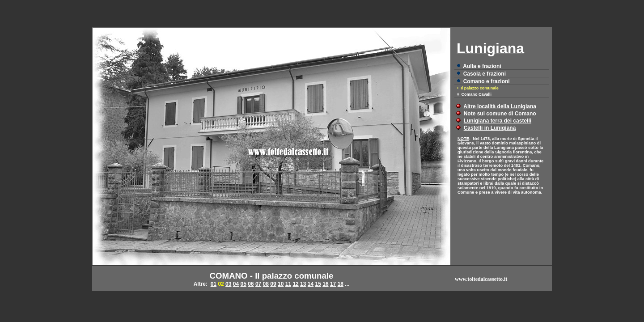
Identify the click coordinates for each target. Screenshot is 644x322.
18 (341, 284)
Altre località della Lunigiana (500, 106)
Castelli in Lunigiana (490, 128)
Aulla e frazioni (482, 66)
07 (258, 284)
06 (251, 284)
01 (214, 284)
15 (318, 284)
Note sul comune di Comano (500, 114)
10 (281, 284)
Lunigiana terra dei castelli (498, 121)
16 (325, 284)
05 (243, 284)
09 (273, 284)
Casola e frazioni (485, 74)
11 (288, 284)
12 (295, 284)
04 (236, 284)
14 (311, 284)
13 (303, 284)
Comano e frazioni (487, 81)
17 (333, 284)
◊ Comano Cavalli (474, 94)
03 (228, 284)
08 (266, 284)
